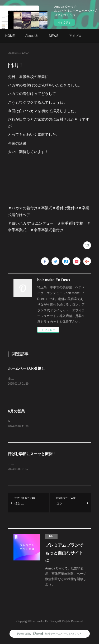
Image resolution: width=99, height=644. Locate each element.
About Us (32, 36)
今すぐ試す (64, 22)
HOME (10, 36)
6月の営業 (16, 411)
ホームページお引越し (26, 368)
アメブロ (75, 36)
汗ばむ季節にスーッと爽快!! (31, 454)
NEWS (54, 36)
